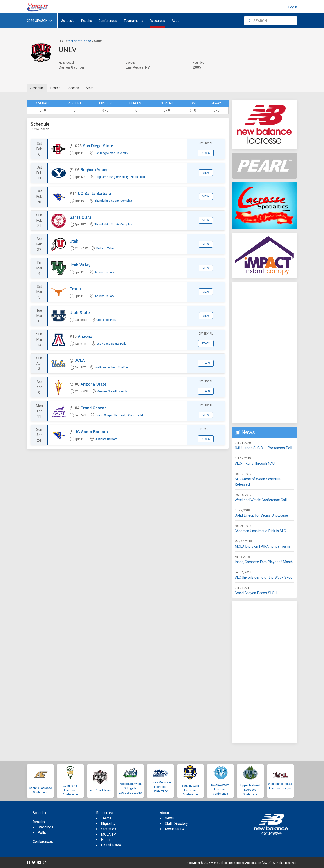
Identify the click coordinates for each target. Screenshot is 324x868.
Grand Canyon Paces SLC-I (256, 593)
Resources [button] (157, 21)
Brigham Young (94, 170)
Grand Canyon (94, 408)
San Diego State (98, 146)
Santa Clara (80, 217)
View (206, 173)
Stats (90, 88)
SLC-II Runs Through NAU (255, 463)
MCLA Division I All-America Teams (263, 546)
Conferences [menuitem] (43, 842)
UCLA (80, 360)
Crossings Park (106, 320)
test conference (79, 41)
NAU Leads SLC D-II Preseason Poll (263, 448)
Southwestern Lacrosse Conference (220, 789)
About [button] (176, 21)
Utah (74, 241)
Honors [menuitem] (107, 840)
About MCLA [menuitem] (175, 829)
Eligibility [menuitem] (108, 824)
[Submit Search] (249, 21)
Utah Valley (80, 265)
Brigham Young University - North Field (120, 177)
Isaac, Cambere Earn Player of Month (264, 562)
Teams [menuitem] (106, 818)
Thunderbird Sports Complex (113, 201)
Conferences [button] (108, 21)
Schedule (37, 88)
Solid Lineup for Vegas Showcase (261, 515)
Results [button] (87, 21)
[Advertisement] (264, 353)
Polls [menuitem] (42, 833)
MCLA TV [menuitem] (108, 834)
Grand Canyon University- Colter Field (119, 415)
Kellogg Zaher (105, 248)
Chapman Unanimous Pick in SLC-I (262, 531)
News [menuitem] (169, 818)
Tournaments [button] (133, 21)
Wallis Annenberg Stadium (112, 367)
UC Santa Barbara (94, 193)
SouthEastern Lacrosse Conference (190, 790)
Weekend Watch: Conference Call (261, 500)
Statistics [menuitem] (109, 829)
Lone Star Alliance (100, 790)
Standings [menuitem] (45, 827)
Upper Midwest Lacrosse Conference (250, 790)
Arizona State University (112, 391)
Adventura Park (104, 272)
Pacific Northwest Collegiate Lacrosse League (130, 788)
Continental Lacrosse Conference (70, 790)
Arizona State (93, 384)
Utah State (80, 313)
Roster (55, 88)
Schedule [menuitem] (68, 21)
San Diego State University (111, 153)
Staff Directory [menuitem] (176, 824)
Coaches (73, 88)
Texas (75, 289)
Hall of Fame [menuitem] (111, 845)
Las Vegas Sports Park (111, 344)
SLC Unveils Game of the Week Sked (264, 577)
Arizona (85, 336)
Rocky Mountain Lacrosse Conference (160, 787)
